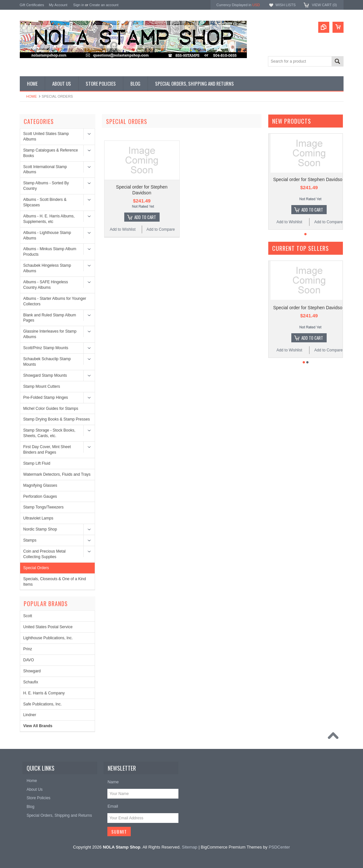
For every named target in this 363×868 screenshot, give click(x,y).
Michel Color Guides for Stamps (51, 409)
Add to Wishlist (122, 229)
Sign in (79, 5)
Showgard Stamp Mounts (45, 375)
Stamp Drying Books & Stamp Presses (57, 419)
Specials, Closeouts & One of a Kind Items (55, 582)
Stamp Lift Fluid (37, 463)
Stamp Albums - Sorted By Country (46, 186)
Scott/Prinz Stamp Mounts (46, 348)
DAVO (29, 660)
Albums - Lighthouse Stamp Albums (47, 235)
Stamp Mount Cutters (42, 386)
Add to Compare (161, 229)
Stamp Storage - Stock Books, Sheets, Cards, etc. (49, 433)
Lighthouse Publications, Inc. (48, 638)
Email (113, 806)
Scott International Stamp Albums (45, 170)
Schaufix (31, 682)
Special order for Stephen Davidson (309, 179)
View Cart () (324, 5)
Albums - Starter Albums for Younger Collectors (55, 301)
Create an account (104, 5)
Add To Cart (145, 217)
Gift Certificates (32, 5)
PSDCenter (279, 847)
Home (32, 96)
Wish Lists (285, 5)
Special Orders (36, 568)
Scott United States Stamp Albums (46, 136)
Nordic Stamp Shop (40, 529)
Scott (28, 616)
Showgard (32, 671)
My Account (58, 5)
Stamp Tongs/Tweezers (44, 507)
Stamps (30, 540)
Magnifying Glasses (40, 485)
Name (113, 782)
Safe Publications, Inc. (43, 704)
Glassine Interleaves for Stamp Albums (50, 334)
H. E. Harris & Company (44, 693)
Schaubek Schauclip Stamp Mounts (47, 362)
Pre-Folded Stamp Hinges (46, 397)
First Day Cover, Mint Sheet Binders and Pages (47, 450)
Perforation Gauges (40, 496)
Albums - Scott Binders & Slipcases (45, 202)
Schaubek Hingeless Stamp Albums (47, 268)
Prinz (28, 649)
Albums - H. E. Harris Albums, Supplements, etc (49, 219)
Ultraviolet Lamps (38, 518)
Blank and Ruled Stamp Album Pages (50, 318)
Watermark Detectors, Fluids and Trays (57, 474)
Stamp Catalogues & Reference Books (51, 153)
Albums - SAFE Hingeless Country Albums (46, 285)
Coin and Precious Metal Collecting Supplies (45, 554)
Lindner (30, 715)
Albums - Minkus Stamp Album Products (50, 252)
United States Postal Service (48, 627)
